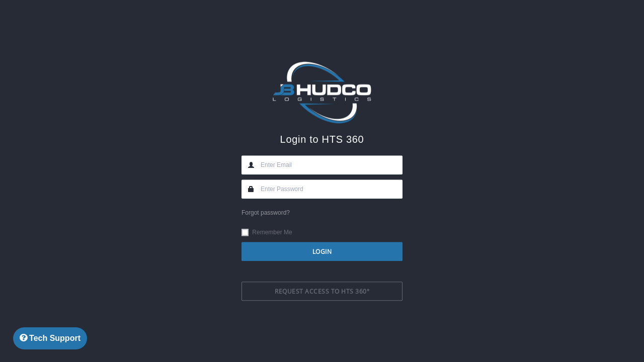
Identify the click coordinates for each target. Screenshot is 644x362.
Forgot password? (266, 213)
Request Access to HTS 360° (322, 292)
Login (322, 251)
